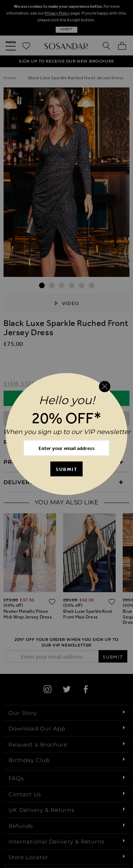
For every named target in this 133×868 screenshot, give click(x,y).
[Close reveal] (105, 386)
